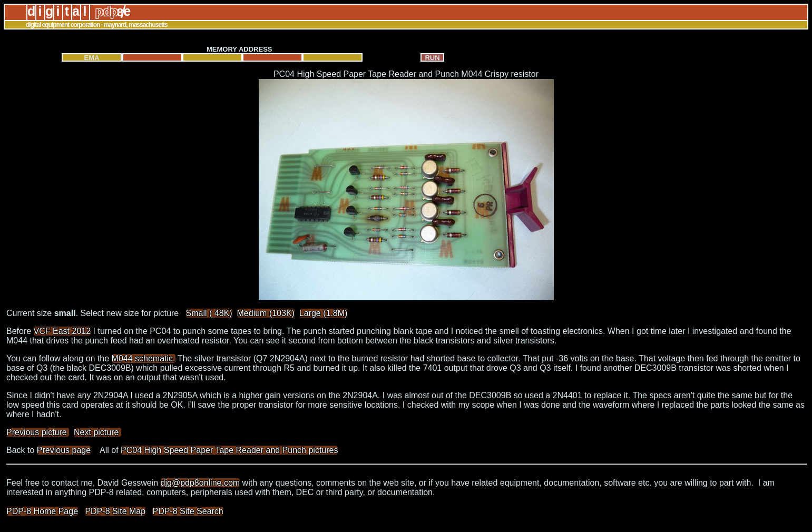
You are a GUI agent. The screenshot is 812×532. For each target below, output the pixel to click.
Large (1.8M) (324, 313)
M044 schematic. (144, 358)
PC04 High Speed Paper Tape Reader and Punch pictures (229, 450)
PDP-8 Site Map (115, 511)
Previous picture (38, 432)
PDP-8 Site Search (188, 511)
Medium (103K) (266, 313)
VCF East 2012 (62, 331)
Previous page (64, 450)
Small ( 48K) (209, 313)
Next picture (97, 432)
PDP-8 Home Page (42, 511)
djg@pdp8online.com (200, 483)
